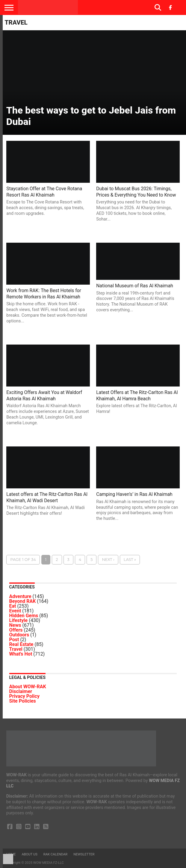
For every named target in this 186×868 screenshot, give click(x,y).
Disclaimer (21, 691)
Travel (16, 649)
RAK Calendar (55, 854)
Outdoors (19, 635)
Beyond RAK (23, 601)
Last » (130, 560)
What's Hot (21, 654)
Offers (16, 630)
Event (15, 611)
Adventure (20, 596)
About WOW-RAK (28, 687)
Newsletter (84, 854)
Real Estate (21, 644)
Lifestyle (19, 620)
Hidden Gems (24, 616)
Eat (13, 606)
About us (30, 854)
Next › (108, 560)
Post (14, 640)
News (15, 625)
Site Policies (23, 701)
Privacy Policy (24, 696)
